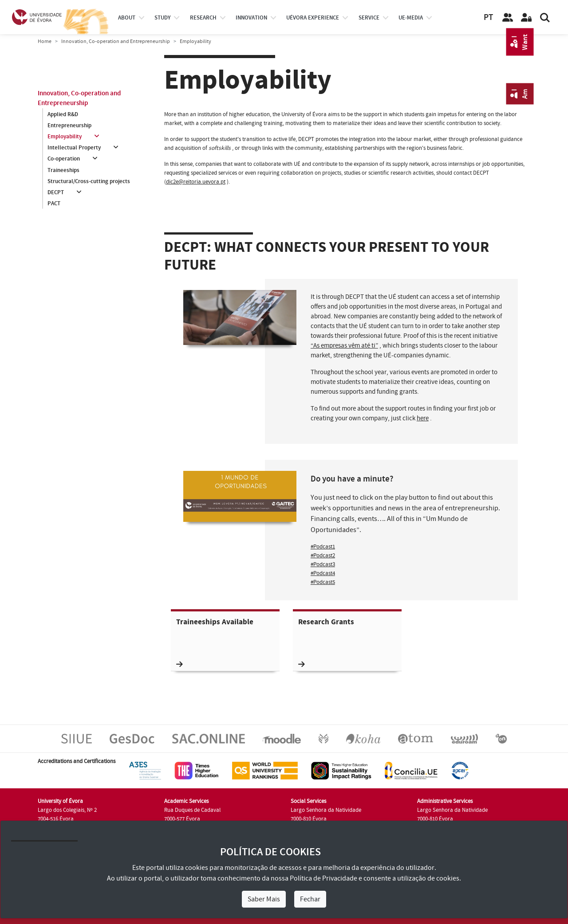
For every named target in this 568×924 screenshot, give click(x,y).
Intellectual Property (74, 148)
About (127, 18)
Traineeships (63, 170)
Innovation (251, 18)
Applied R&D (63, 114)
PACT (54, 204)
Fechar (310, 899)
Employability (65, 137)
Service (369, 18)
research (203, 18)
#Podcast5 (323, 582)
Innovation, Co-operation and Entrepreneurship (116, 41)
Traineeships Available (215, 643)
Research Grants (326, 643)
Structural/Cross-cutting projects (89, 181)
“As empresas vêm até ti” (344, 346)
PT (488, 18)
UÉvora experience (313, 18)
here (423, 418)
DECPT (56, 192)
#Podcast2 (323, 556)
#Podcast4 (323, 573)
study (162, 18)
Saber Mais (264, 899)
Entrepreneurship (69, 125)
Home (45, 41)
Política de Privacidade (323, 878)
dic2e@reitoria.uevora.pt (196, 182)
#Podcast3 (323, 564)
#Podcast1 (323, 547)
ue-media (411, 18)
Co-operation (64, 159)
